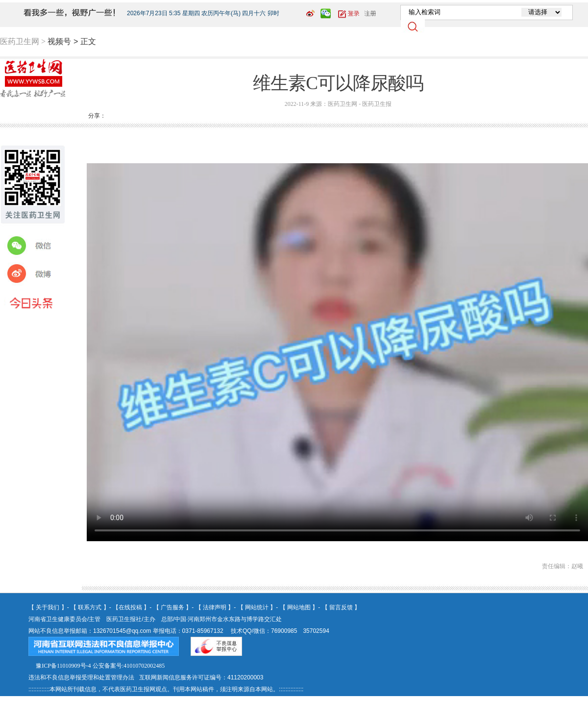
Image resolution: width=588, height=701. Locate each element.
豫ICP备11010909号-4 (63, 666)
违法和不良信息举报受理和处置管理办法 (81, 677)
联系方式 (90, 607)
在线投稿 (130, 607)
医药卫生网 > (23, 41)
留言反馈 (341, 607)
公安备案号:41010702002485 (129, 666)
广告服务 (172, 607)
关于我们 (48, 607)
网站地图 (299, 607)
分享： (97, 116)
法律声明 (215, 607)
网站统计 (257, 607)
